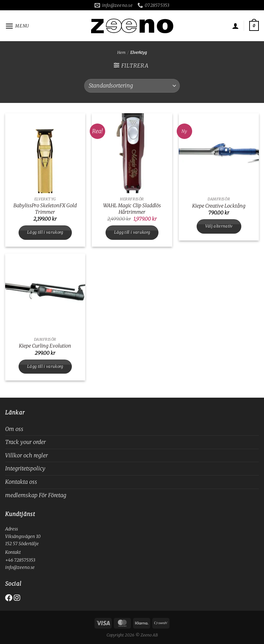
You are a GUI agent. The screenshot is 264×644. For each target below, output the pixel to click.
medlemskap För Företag (36, 495)
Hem (121, 52)
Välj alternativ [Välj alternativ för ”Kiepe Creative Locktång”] (219, 226)
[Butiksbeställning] (132, 86)
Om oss (14, 429)
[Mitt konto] (235, 26)
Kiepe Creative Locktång (219, 206)
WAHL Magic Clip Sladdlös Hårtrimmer (132, 209)
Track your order (25, 442)
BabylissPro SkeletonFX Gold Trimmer (45, 209)
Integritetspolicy (25, 468)
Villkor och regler (26, 455)
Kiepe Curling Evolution (45, 346)
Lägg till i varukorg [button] (45, 232)
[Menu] (17, 26)
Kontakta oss (21, 482)
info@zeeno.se (20, 567)
